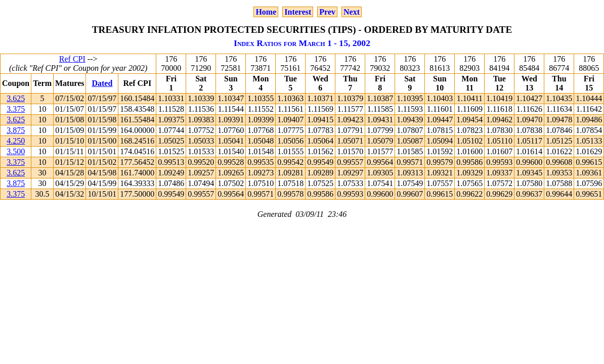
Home (266, 12)
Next (352, 12)
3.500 (16, 151)
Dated (102, 83)
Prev (327, 12)
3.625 (16, 98)
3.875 (16, 130)
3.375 (16, 109)
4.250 (16, 141)
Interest (298, 12)
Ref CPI (72, 59)
